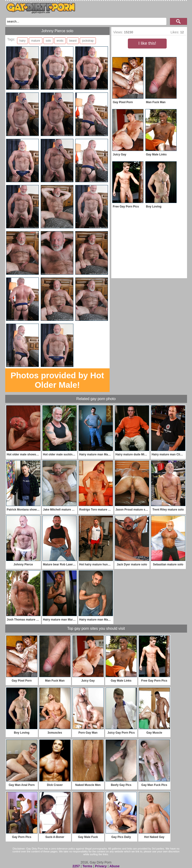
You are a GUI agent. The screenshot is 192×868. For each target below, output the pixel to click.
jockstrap (88, 41)
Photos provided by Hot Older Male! (57, 380)
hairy (22, 41)
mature (36, 41)
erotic (60, 41)
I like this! (147, 43)
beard (73, 41)
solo (48, 41)
